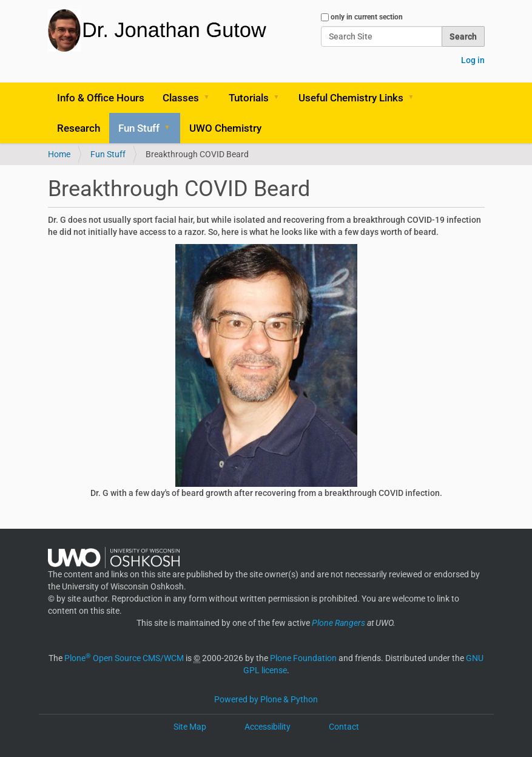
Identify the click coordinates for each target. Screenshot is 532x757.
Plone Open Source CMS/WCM (124, 658)
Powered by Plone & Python (266, 699)
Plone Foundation (303, 658)
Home (59, 154)
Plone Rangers (338, 623)
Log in (473, 60)
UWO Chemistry (225, 128)
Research (79, 128)
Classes (181, 98)
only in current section (367, 17)
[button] (211, 98)
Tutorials (249, 98)
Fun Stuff (139, 128)
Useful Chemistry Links (351, 98)
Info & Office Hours (101, 98)
